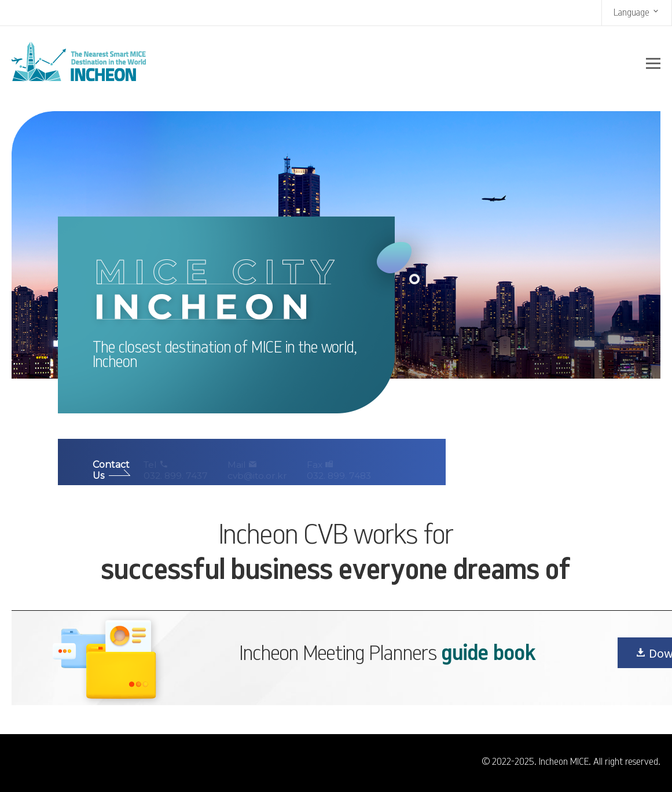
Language (637, 12)
